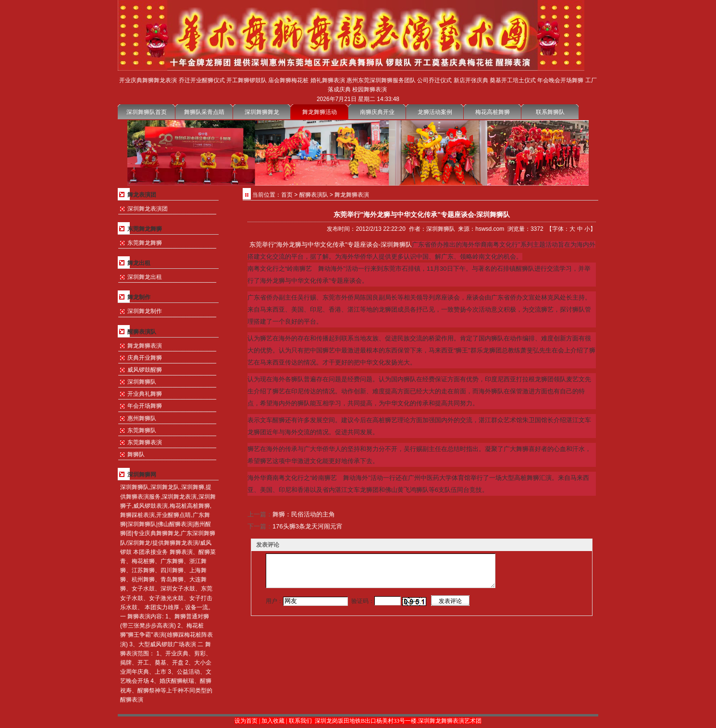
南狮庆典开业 (377, 112)
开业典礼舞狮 (145, 394)
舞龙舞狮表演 (145, 346)
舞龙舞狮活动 (320, 112)
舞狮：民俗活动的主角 (304, 514)
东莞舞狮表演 (145, 442)
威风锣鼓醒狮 (145, 370)
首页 (287, 195)
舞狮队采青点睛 (204, 112)
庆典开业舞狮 (145, 358)
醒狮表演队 (314, 195)
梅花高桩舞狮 (493, 112)
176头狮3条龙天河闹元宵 (308, 526)
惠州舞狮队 (142, 418)
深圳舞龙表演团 (148, 209)
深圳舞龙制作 (145, 311)
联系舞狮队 (550, 112)
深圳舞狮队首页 (147, 112)
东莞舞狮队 (142, 430)
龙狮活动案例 (435, 112)
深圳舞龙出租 (145, 277)
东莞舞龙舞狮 (145, 243)
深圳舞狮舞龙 (262, 112)
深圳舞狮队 (142, 382)
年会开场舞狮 (145, 406)
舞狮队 (136, 454)
